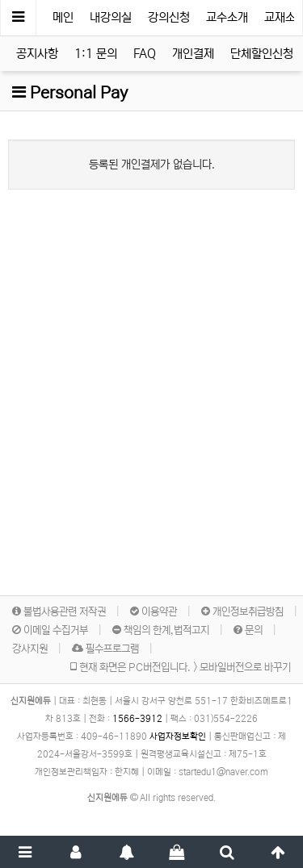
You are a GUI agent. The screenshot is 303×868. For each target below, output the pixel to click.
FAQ (145, 54)
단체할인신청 (262, 54)
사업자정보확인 (178, 737)
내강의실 (111, 17)
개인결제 (193, 54)
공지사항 (37, 54)
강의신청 (169, 17)
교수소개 (227, 17)
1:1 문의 (96, 54)
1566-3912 (137, 719)
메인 (63, 17)
